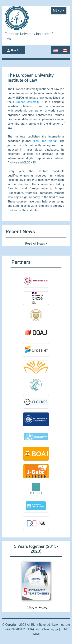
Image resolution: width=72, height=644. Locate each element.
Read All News (36, 244)
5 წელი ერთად (38, 607)
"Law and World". (45, 141)
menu (59, 11)
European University (26, 102)
